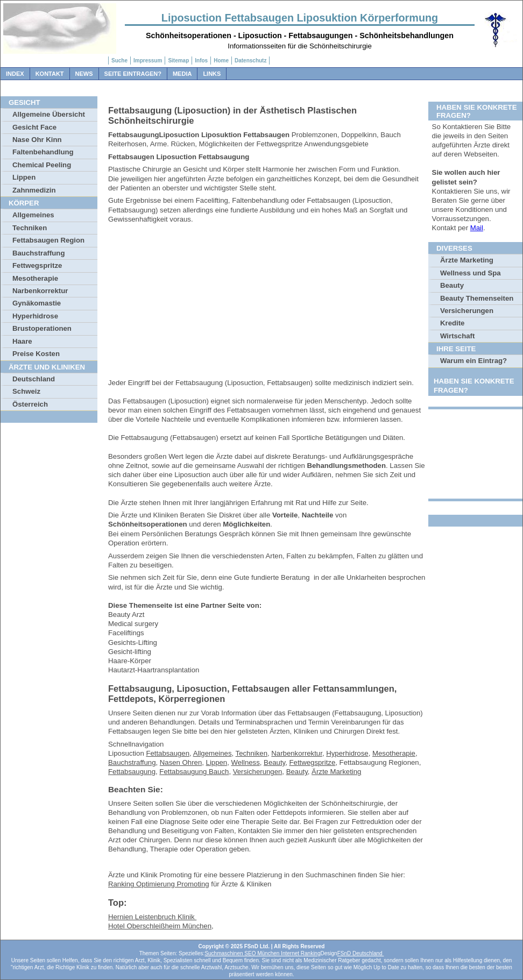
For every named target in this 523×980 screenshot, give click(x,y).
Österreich (30, 404)
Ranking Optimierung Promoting (159, 884)
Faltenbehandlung (43, 152)
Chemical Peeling (42, 165)
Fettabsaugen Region (48, 240)
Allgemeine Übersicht (49, 114)
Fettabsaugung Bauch (194, 772)
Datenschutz (250, 61)
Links (212, 74)
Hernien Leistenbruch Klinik (152, 917)
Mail (477, 228)
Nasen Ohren (181, 762)
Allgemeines (33, 215)
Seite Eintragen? (133, 74)
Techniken (30, 228)
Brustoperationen (42, 328)
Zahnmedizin (34, 190)
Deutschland (34, 379)
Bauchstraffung (38, 253)
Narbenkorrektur (40, 291)
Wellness (246, 762)
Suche (119, 61)
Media (182, 74)
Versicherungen (258, 772)
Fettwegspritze (37, 265)
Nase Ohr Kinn (37, 140)
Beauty (274, 762)
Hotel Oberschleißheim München (160, 926)
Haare (22, 341)
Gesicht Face (34, 127)
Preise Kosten (36, 354)
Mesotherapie (35, 278)
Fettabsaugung (132, 772)
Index (15, 74)
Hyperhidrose (35, 316)
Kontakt (50, 74)
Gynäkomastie (37, 303)
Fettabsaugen (168, 753)
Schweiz (26, 391)
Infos (201, 61)
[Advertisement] (267, 303)
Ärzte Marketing (336, 772)
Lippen (24, 177)
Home (221, 61)
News (84, 74)
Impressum (148, 61)
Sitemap (178, 61)
